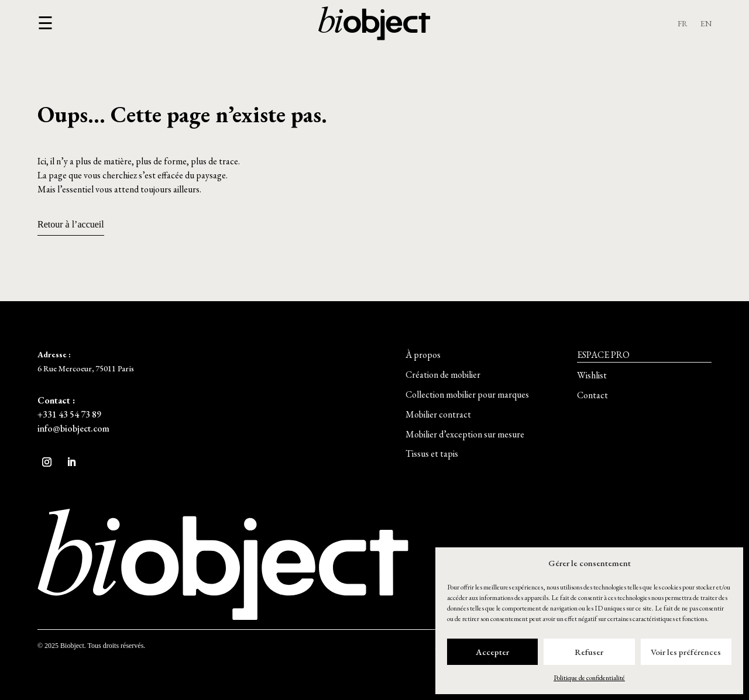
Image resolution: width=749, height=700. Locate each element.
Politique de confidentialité (589, 678)
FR (683, 24)
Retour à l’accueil (71, 224)
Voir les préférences (686, 652)
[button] (45, 24)
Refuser (589, 652)
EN (706, 24)
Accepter (492, 652)
